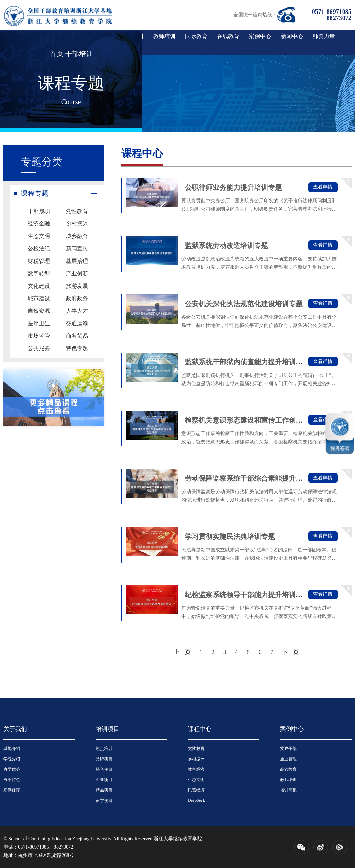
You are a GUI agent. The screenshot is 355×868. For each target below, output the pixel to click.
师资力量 (324, 36)
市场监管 (39, 336)
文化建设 (39, 286)
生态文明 (39, 236)
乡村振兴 (77, 224)
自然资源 (39, 311)
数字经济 (196, 769)
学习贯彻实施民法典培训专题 (230, 537)
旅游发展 (77, 286)
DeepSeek (196, 800)
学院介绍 (12, 759)
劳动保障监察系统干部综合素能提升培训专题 (254, 478)
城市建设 (39, 298)
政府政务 (77, 298)
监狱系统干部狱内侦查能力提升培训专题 (247, 362)
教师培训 (164, 36)
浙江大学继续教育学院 (178, 839)
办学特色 (12, 780)
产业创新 (77, 273)
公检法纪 (39, 249)
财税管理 (39, 261)
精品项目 (104, 790)
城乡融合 (77, 236)
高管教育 (288, 769)
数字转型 (39, 273)
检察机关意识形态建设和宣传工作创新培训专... (257, 420)
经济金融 (39, 224)
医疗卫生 (39, 323)
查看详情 (323, 187)
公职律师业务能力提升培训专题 (233, 187)
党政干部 (288, 749)
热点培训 (104, 749)
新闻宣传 (77, 249)
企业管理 (288, 759)
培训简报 (288, 790)
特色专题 (77, 348)
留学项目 (104, 800)
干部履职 (39, 211)
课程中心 (200, 729)
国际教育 (196, 36)
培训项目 (107, 729)
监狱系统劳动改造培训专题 (226, 246)
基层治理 (77, 261)
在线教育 (228, 36)
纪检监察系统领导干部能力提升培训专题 (247, 595)
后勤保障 (12, 790)
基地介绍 (12, 749)
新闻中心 (292, 36)
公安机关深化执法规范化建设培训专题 (244, 304)
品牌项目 (104, 759)
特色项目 (104, 769)
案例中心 (260, 36)
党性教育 (77, 211)
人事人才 (77, 311)
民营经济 (196, 790)
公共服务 (39, 348)
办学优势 (12, 769)
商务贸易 (77, 336)
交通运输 (77, 323)
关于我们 (15, 729)
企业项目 (104, 780)
